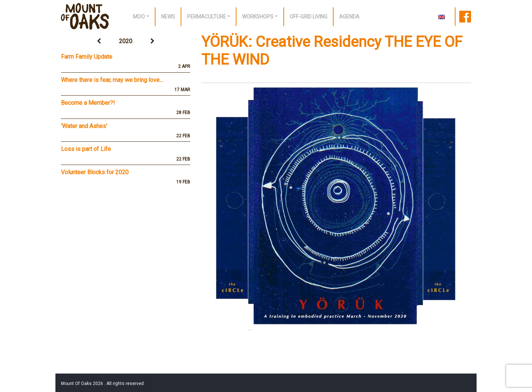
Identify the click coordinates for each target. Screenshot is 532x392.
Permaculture (207, 17)
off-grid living (308, 17)
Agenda (349, 17)
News (168, 17)
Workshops (258, 17)
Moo (139, 17)
